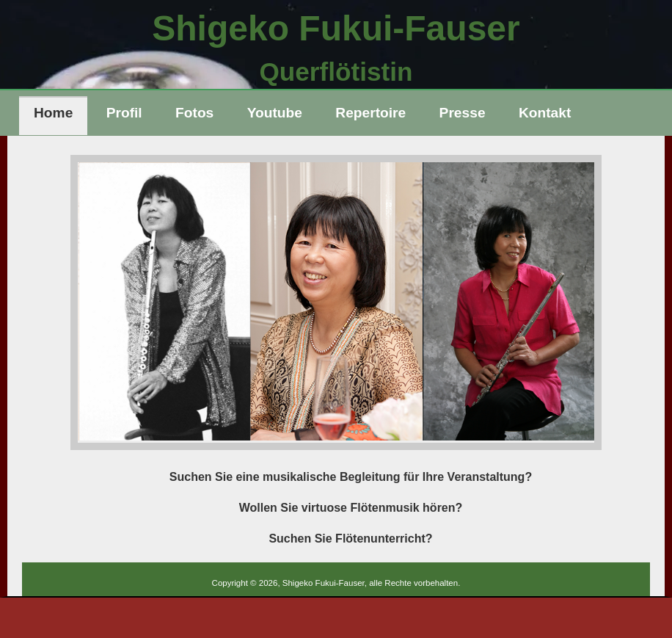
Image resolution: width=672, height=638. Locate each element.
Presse (463, 113)
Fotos (194, 113)
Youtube (275, 113)
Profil (124, 113)
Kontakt (545, 113)
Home (53, 113)
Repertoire (370, 113)
